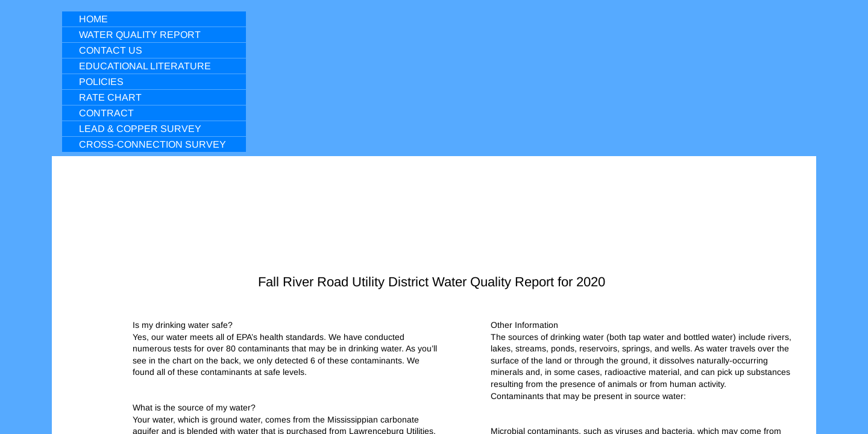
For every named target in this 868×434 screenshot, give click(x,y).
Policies (101, 82)
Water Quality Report (140, 35)
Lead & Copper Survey (140, 129)
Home (93, 19)
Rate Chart (110, 97)
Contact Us (111, 50)
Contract (106, 113)
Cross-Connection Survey (153, 144)
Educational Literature (145, 66)
